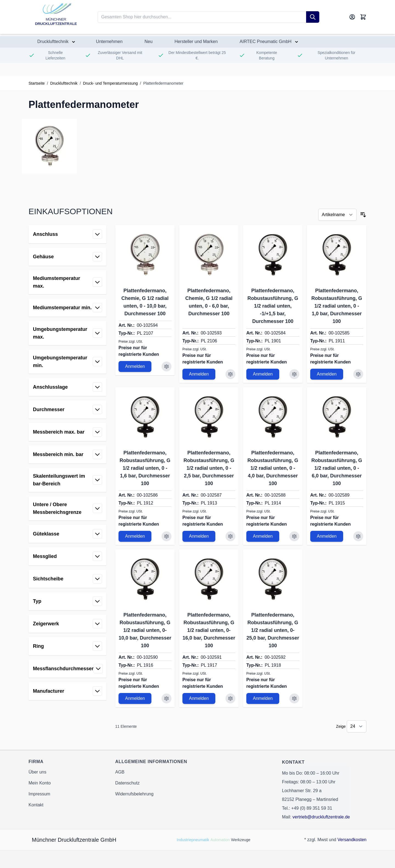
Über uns (37, 772)
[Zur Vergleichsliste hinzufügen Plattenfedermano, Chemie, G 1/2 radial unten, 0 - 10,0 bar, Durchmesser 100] (167, 366)
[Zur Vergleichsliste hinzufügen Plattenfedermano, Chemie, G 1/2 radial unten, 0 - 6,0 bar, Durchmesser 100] (230, 374)
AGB (120, 772)
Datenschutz (127, 783)
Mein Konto (40, 783)
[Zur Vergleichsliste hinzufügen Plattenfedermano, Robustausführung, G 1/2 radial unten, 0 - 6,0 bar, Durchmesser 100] (358, 536)
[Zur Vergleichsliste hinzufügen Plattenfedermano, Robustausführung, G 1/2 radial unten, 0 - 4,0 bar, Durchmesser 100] (294, 536)
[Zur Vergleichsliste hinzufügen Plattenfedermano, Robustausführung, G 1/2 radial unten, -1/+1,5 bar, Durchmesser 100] (294, 374)
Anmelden (135, 366)
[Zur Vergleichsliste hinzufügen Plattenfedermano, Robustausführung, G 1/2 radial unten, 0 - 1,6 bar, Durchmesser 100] (167, 536)
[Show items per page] (357, 726)
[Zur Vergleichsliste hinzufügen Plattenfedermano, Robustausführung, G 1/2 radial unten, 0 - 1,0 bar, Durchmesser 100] (358, 374)
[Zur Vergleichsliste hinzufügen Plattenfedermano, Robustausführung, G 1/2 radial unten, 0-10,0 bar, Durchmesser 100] (167, 698)
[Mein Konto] (352, 17)
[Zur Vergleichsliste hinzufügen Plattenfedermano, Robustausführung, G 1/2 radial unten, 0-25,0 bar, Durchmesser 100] (294, 698)
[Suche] (313, 17)
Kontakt (36, 805)
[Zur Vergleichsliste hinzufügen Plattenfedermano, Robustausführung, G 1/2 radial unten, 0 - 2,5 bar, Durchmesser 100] (230, 536)
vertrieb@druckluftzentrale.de (321, 817)
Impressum (39, 794)
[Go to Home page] (56, 17)
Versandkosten (352, 840)
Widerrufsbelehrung (134, 794)
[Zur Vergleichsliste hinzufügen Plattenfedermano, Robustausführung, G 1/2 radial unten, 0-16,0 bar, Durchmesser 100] (230, 698)
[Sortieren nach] (337, 215)
